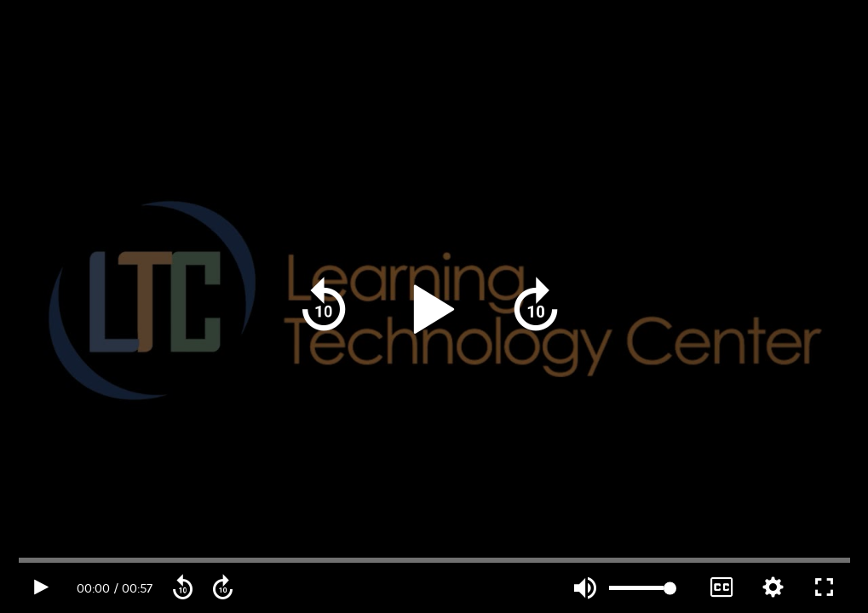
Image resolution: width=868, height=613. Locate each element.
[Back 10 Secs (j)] (324, 306)
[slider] (641, 588)
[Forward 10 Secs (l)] (536, 306)
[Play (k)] (432, 307)
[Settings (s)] (773, 588)
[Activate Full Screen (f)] (824, 588)
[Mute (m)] (586, 589)
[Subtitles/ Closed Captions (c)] (722, 588)
